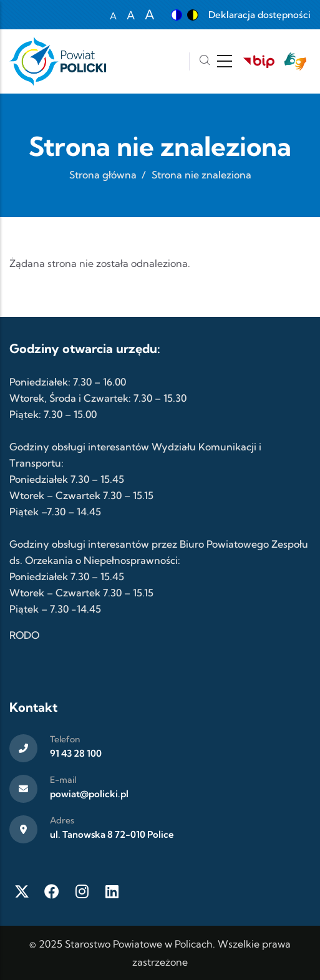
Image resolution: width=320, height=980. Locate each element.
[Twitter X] (22, 891)
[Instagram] (82, 891)
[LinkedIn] (112, 891)
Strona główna (103, 175)
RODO (24, 635)
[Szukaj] (205, 61)
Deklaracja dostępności (259, 15)
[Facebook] (52, 891)
